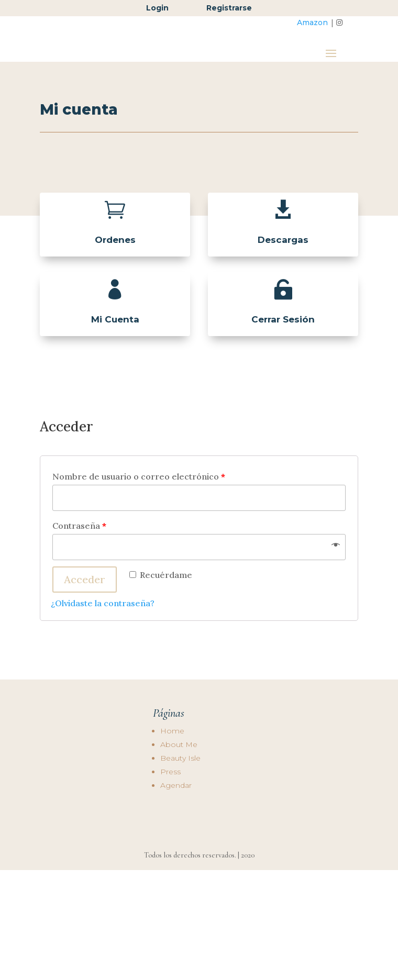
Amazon (312, 23)
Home (172, 756)
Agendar (176, 811)
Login (158, 8)
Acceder (85, 605)
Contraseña (79, 552)
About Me (179, 770)
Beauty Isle (180, 784)
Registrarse (229, 8)
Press (170, 797)
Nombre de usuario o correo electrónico (139, 503)
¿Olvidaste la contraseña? (103, 629)
